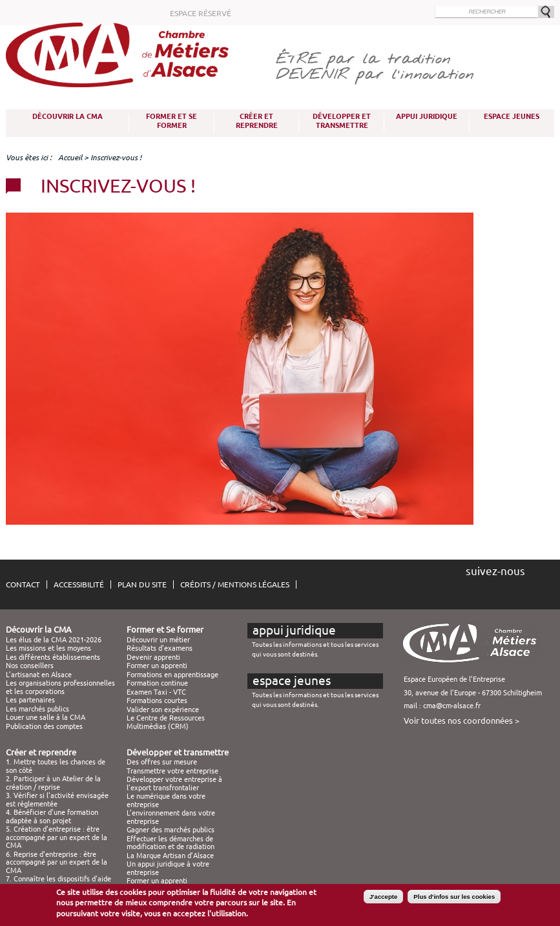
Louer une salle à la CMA (46, 717)
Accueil (70, 157)
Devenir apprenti (153, 657)
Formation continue (157, 683)
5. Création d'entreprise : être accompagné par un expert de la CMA (57, 837)
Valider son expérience (163, 710)
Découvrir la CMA (67, 116)
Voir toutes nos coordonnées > (461, 721)
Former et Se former (171, 121)
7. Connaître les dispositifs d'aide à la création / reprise (58, 883)
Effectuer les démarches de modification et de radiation (171, 843)
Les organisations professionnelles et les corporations (60, 687)
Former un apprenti (157, 666)
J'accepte (383, 897)
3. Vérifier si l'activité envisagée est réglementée (57, 799)
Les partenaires (30, 700)
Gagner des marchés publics (171, 830)
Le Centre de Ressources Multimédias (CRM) (166, 722)
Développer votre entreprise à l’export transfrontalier (174, 783)
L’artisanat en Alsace (39, 675)
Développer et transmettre (342, 121)
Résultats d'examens (160, 648)
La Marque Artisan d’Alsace (170, 856)
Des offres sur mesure (162, 762)
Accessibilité (79, 584)
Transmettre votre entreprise (172, 771)
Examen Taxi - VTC (156, 692)
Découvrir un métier (158, 640)
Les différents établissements (53, 657)
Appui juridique (427, 116)
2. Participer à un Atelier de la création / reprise (53, 783)
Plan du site (142, 584)
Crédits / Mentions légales (235, 584)
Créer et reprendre (257, 121)
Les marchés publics (37, 709)
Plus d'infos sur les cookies (454, 897)
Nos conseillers (30, 666)
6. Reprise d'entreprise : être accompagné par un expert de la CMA (57, 862)
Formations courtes (157, 700)
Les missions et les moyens (48, 648)
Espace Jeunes (512, 116)
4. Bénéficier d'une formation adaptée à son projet (52, 816)
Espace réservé (201, 13)
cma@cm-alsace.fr (452, 706)
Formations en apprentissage (172, 675)
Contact (23, 584)
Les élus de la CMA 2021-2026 (54, 640)
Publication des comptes (44, 726)
